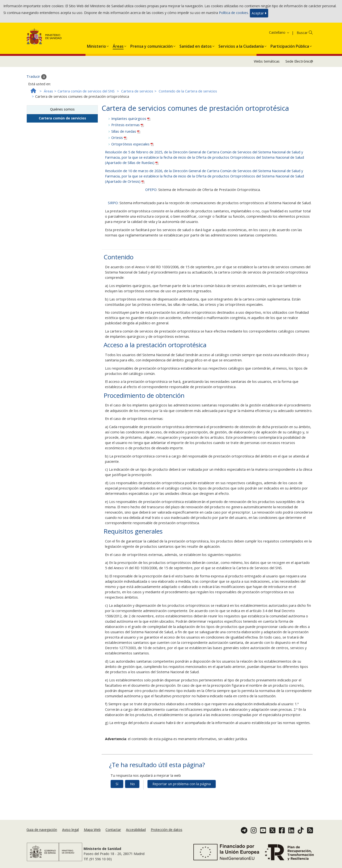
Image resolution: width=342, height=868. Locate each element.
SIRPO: (113, 203)
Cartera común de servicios (62, 118)
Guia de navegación (42, 830)
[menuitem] (96, 45)
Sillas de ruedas (126, 131)
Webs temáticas (267, 61)
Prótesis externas (128, 125)
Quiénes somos (62, 109)
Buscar (302, 33)
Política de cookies (233, 13)
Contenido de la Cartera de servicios (188, 91)
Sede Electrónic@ (299, 61)
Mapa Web (92, 830)
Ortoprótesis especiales (132, 144)
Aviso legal (70, 830)
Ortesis (119, 138)
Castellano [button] (279, 32)
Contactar (113, 830)
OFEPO (151, 190)
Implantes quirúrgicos (131, 119)
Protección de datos (167, 830)
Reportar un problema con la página (182, 784)
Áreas (48, 91)
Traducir (36, 77)
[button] (96, 45)
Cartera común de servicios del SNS (86, 91)
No (132, 784)
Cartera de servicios (137, 91)
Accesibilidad (136, 830)
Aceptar (259, 13)
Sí (117, 784)
